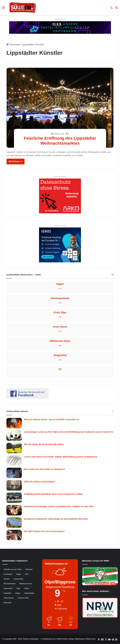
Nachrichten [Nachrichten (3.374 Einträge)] (8, 588)
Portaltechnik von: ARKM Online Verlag (57, 639)
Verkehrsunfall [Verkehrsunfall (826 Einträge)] (23, 598)
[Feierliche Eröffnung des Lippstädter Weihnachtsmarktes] (60, 108)
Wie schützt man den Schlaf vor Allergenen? (45, 469)
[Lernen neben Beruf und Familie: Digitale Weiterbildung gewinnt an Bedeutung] (14, 460)
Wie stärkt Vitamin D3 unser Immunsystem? (44, 531)
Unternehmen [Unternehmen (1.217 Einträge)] (9, 598)
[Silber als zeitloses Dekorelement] (14, 485)
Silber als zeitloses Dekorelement (39, 482)
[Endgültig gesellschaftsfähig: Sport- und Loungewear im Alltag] (14, 498)
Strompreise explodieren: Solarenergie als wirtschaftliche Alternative (56, 519)
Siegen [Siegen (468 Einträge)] (18, 593)
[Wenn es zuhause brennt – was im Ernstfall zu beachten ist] (14, 423)
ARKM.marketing (60, 19)
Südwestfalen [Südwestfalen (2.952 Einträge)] (29, 593)
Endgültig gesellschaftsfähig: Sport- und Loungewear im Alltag (53, 494)
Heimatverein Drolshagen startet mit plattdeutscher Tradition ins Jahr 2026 (59, 506)
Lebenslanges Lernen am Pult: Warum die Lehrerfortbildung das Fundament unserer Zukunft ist (68, 432)
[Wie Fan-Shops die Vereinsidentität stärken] (14, 448)
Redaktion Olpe (59, 134)
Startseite (13, 45)
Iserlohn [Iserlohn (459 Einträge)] (7, 579)
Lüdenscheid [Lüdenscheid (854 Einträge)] (18, 579)
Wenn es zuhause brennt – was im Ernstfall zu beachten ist (51, 419)
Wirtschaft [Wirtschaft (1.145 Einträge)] (7, 603)
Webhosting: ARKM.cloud (85, 639)
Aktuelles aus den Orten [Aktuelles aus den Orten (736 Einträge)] (13, 569)
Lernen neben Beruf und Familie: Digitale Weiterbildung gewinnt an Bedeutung (61, 457)
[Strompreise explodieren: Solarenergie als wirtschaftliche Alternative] (14, 523)
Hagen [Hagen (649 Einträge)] (19, 574)
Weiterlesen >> (16, 161)
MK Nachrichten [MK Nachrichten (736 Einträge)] (10, 584)
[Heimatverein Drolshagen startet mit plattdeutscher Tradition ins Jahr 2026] (14, 510)
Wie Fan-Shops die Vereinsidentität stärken (44, 444)
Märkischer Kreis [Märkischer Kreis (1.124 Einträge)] (26, 584)
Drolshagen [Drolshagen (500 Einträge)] (8, 574)
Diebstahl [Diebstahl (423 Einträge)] (29, 569)
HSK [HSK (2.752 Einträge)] (27, 574)
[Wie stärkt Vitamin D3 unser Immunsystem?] (14, 535)
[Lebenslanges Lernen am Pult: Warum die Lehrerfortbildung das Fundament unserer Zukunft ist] (14, 436)
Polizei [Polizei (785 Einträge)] (26, 588)
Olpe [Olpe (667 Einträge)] (18, 588)
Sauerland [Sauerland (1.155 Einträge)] (7, 593)
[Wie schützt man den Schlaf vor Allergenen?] (14, 473)
